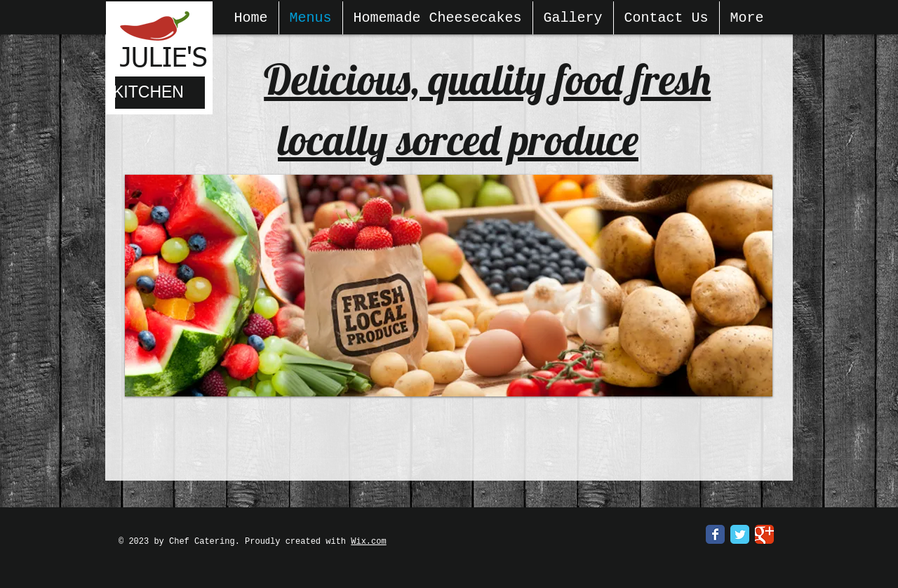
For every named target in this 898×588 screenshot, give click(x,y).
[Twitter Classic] (740, 534)
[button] (449, 286)
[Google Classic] (764, 534)
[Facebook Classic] (715, 534)
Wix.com (368, 542)
